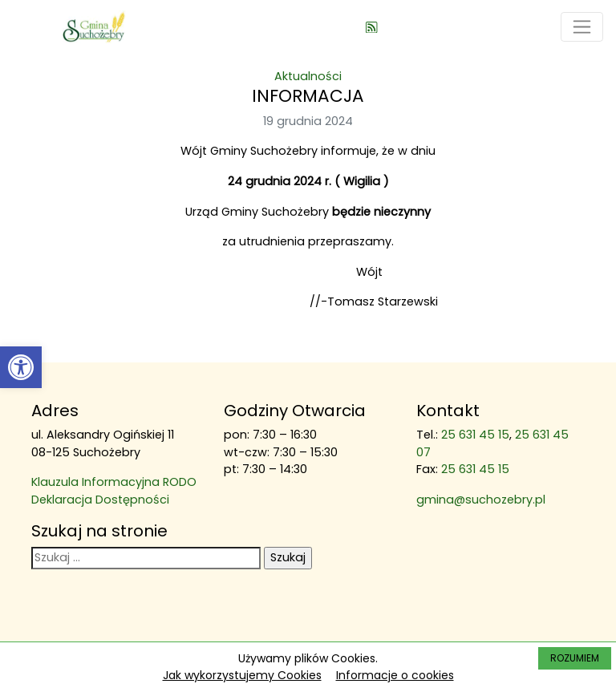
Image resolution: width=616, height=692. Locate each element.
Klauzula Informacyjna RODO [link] (114, 482)
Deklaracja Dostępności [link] (100, 500)
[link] (21, 367)
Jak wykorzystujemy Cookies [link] (242, 675)
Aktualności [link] (308, 76)
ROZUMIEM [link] (575, 658)
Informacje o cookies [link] (395, 675)
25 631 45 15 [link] (475, 435)
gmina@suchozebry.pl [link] (481, 500)
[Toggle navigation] (582, 27)
